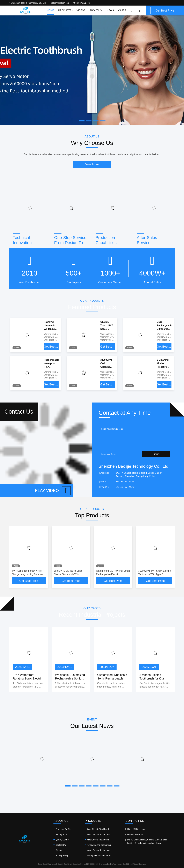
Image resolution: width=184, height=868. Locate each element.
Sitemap (59, 850)
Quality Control (62, 840)
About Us (96, 10)
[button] (68, 786)
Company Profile (63, 829)
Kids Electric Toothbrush (98, 840)
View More (92, 164)
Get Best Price (51, 347)
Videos (81, 10)
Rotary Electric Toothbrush (99, 845)
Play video (53, 491)
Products (65, 10)
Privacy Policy (62, 855)
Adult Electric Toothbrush (98, 829)
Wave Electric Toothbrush (98, 850)
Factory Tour (61, 834)
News (110, 10)
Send (156, 454)
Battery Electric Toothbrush (99, 855)
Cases (122, 10)
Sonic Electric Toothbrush (98, 834)
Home (50, 10)
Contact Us (61, 845)
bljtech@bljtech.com (60, 3)
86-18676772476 (81, 3)
